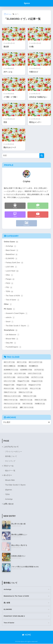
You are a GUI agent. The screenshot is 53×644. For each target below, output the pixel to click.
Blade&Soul (12, 255)
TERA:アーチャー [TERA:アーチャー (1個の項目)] (10, 392)
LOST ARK (11, 267)
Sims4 (10, 322)
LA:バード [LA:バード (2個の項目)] (8, 374)
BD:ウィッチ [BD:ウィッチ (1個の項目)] (22, 362)
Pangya (10, 279)
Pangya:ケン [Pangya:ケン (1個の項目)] (21, 385)
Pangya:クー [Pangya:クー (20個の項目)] (9, 385)
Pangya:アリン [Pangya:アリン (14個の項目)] (23, 381)
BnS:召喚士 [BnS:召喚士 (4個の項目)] (22, 366)
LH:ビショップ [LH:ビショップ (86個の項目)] (23, 377)
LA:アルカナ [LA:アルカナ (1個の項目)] (39, 370)
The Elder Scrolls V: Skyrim (18, 326)
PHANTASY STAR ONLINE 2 (14, 616)
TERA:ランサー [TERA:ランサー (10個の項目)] (40, 400)
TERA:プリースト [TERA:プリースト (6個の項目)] (26, 400)
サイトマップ (10, 461)
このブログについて (11, 447)
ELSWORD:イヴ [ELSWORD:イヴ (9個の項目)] (26, 370)
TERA (9, 292)
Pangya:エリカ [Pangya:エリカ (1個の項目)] (37, 381)
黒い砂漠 (7, 603)
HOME (26, 635)
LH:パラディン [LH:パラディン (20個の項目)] (9, 377)
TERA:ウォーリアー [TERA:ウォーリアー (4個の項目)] (25, 392)
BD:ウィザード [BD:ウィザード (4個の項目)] (9, 362)
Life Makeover (13, 335)
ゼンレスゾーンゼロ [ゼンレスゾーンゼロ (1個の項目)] (11, 408)
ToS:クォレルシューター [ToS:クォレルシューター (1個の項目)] (12, 404)
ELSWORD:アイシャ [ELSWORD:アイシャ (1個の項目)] (11, 370)
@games (9, 490)
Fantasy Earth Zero (14, 263)
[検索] (42, 156)
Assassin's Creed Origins (17, 314)
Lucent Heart (12, 271)
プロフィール (9, 466)
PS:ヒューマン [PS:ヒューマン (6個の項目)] (35, 389)
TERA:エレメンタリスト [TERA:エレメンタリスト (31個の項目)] (12, 396)
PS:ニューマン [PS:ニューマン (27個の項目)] (22, 389)
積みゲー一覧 (10, 471)
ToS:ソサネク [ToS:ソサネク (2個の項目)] (27, 404)
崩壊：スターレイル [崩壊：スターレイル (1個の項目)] (27, 408)
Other (9, 275)
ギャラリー (8, 475)
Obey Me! (11, 343)
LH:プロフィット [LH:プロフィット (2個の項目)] (37, 377)
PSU (9, 288)
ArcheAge (11, 246)
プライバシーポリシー (14, 452)
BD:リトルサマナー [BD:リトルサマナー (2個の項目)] (35, 362)
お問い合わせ (9, 504)
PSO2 (10, 283)
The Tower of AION (14, 296)
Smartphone (11, 330)
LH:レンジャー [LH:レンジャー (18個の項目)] (9, 381)
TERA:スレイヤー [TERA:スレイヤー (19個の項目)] (30, 396)
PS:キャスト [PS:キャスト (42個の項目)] (9, 389)
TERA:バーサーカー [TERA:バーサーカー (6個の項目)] (11, 400)
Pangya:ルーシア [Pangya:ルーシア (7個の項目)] (35, 385)
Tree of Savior (13, 300)
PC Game (10, 309)
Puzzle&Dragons (14, 347)
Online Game (11, 242)
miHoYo (10, 318)
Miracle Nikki (12, 339)
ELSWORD (12, 259)
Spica (27, 3)
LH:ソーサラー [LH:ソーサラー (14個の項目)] (20, 374)
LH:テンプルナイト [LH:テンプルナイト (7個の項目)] (35, 374)
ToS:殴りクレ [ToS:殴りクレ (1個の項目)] (40, 404)
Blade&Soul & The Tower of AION (16, 596)
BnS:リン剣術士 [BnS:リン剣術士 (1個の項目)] (10, 366)
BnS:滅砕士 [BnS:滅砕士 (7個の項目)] (33, 366)
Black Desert (12, 250)
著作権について (11, 456)
